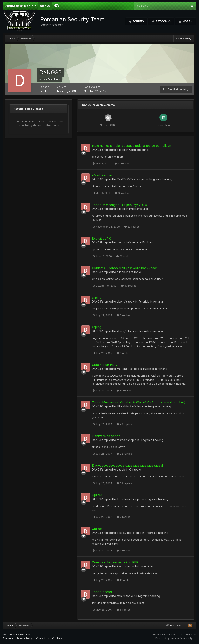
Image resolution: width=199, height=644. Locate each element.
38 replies (124, 483)
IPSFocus (25, 635)
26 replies (124, 256)
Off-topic (135, 272)
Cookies (57, 638)
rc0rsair (122, 440)
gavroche (123, 242)
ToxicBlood (124, 499)
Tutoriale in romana (151, 301)
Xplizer (97, 495)
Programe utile (139, 209)
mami (120, 596)
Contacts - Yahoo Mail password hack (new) (125, 268)
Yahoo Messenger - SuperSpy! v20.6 (119, 205)
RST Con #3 (163, 21)
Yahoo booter (102, 592)
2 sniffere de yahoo (106, 436)
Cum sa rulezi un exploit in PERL (116, 562)
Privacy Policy (25, 638)
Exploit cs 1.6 (102, 238)
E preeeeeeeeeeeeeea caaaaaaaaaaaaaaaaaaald (127, 465)
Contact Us (42, 638)
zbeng (121, 301)
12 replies (122, 193)
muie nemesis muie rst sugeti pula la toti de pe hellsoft (132, 146)
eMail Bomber (102, 175)
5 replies (124, 610)
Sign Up (45, 6)
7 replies (124, 517)
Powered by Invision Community (174, 638)
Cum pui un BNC (104, 365)
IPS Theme (9, 635)
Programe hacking (160, 179)
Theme (8, 638)
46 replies (124, 424)
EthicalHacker (126, 406)
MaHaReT (123, 369)
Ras (119, 566)
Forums (138, 21)
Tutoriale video (144, 566)
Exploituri (148, 242)
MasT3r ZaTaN (126, 179)
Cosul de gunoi (139, 150)
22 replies (124, 454)
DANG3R (97, 150)
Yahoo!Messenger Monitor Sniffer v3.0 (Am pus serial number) (139, 402)
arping (97, 297)
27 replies (132, 227)
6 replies (124, 315)
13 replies (122, 163)
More (186, 21)
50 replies (129, 286)
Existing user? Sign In (21, 6)
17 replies (124, 390)
